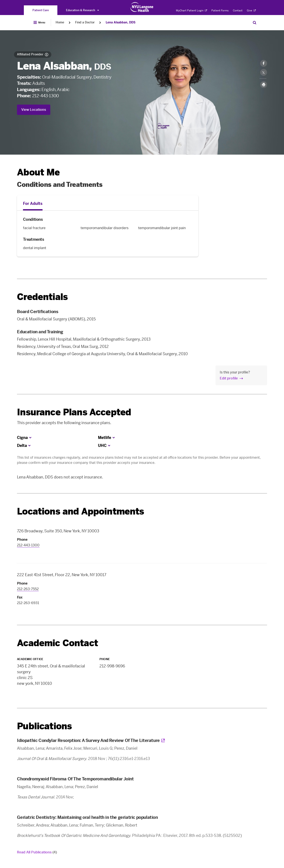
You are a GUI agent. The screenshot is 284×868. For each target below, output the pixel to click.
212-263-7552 (28, 589)
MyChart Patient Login (192, 11)
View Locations (34, 110)
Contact (238, 11)
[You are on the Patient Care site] (41, 10)
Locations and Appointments (80, 511)
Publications (44, 726)
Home (60, 22)
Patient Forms (220, 11)
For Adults (33, 204)
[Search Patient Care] (255, 23)
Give (251, 11)
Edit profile (229, 378)
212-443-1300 (46, 96)
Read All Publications (37, 852)
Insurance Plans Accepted (74, 412)
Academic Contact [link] (57, 643)
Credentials (42, 297)
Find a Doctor (85, 22)
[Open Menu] (39, 23)
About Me (38, 172)
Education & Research (82, 10)
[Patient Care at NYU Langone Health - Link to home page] (142, 7)
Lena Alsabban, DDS (121, 22)
